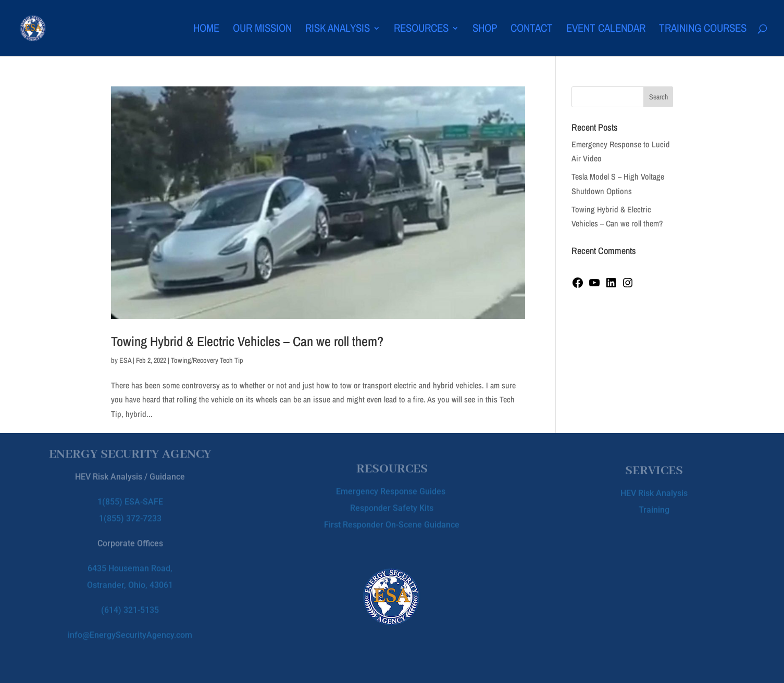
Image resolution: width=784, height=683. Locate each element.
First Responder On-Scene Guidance (392, 521)
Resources (421, 30)
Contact (532, 30)
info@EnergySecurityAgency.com (130, 627)
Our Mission (262, 30)
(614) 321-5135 (130, 602)
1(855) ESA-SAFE (130, 493)
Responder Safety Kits (392, 505)
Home (206, 30)
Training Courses (703, 30)
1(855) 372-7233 (130, 510)
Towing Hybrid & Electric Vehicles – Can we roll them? (247, 341)
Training (654, 507)
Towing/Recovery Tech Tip (207, 360)
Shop (485, 30)
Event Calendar (606, 30)
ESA (125, 360)
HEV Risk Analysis (654, 491)
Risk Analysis (338, 30)
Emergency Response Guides (392, 488)
